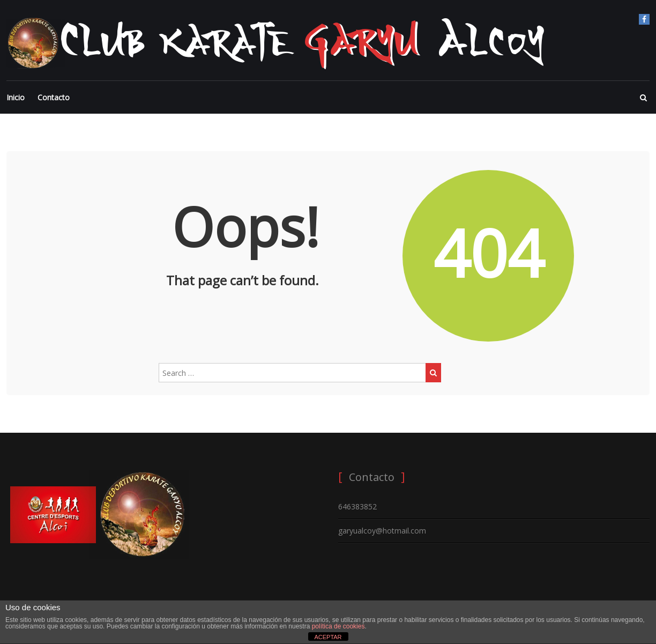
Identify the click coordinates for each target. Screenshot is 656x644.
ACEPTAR (328, 637)
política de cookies (338, 626)
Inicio (16, 97)
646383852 (357, 506)
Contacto (54, 97)
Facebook (644, 19)
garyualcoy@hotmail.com (382, 531)
